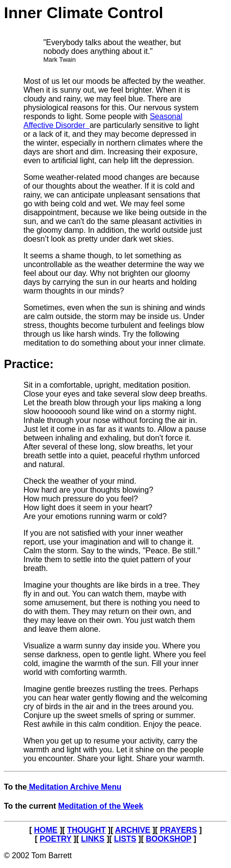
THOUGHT (86, 830)
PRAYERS (179, 830)
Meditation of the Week (101, 806)
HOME (46, 830)
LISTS (125, 839)
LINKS (92, 839)
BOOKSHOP (169, 839)
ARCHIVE (133, 830)
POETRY (56, 839)
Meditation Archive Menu (74, 787)
